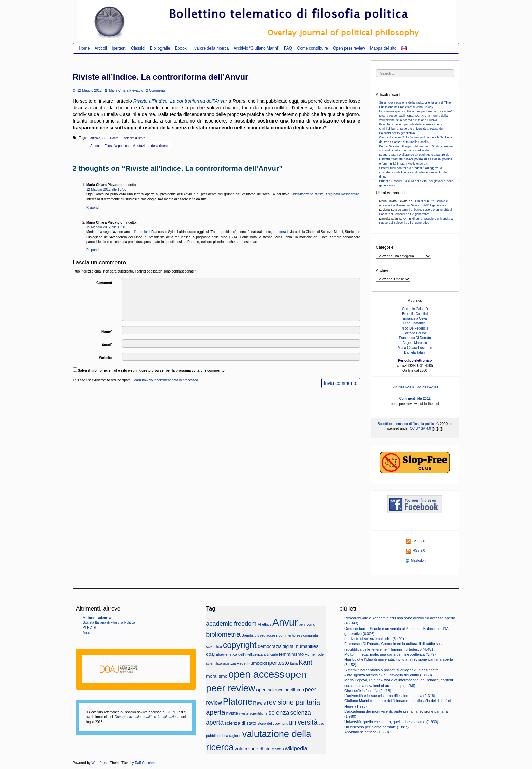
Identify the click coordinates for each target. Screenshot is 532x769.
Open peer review (349, 48)
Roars (114, 138)
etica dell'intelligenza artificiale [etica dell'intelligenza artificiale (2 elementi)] (254, 654)
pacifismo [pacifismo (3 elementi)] (294, 690)
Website (106, 358)
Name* (107, 331)
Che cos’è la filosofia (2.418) (368, 691)
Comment (104, 283)
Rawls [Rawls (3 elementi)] (259, 703)
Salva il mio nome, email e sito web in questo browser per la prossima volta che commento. (152, 370)
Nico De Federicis (415, 328)
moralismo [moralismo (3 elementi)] (217, 676)
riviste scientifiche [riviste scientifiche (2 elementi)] (253, 713)
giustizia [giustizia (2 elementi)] (230, 663)
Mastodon (416, 560)
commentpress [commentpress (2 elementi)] (290, 635)
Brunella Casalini (415, 314)
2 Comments (156, 90)
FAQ (288, 48)
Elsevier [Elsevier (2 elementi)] (222, 654)
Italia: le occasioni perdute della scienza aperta (411, 124)
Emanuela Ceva (415, 318)
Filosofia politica (117, 146)
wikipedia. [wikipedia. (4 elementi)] (297, 748)
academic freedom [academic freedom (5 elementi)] (231, 624)
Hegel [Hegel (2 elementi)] (242, 663)
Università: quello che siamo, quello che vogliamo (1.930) (391, 722)
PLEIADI (89, 628)
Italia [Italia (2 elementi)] (294, 663)
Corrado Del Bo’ (415, 333)
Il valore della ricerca (210, 48)
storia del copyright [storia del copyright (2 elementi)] (272, 723)
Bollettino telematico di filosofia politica (407, 424)
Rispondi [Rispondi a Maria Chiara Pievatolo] (93, 208)
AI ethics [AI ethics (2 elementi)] (264, 624)
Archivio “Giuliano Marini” (256, 48)
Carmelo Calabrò (415, 309)
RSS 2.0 (416, 541)
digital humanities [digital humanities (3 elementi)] (300, 646)
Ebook (181, 48)
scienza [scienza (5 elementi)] (279, 713)
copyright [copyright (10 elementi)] (240, 645)
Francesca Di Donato (415, 338)
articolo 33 (97, 138)
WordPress (100, 763)
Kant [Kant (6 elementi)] (306, 662)
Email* (107, 345)
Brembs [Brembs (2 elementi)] (248, 635)
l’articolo (141, 232)
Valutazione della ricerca (151, 146)
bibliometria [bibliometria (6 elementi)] (223, 634)
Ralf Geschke (145, 763)
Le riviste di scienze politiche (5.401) (374, 639)
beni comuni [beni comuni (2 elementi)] (308, 624)
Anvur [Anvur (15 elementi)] (285, 622)
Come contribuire (312, 48)
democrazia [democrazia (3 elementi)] (270, 646)
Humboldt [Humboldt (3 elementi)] (257, 663)
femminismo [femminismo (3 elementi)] (291, 654)
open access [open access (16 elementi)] (256, 674)
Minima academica (97, 618)
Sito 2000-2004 (403, 387)
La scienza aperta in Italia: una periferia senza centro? (416, 111)
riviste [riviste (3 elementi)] (232, 713)
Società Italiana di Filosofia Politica (109, 623)
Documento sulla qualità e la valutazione (147, 717)
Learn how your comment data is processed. (166, 380)
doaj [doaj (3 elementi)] (210, 654)
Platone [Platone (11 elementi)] (238, 701)
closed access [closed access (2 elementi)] (266, 635)
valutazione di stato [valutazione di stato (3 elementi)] (255, 749)
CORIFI (172, 712)
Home (84, 48)
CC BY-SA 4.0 (420, 428)
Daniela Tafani (415, 352)
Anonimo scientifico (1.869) (367, 732)
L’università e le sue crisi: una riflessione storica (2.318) (390, 696)
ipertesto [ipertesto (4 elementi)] (279, 663)
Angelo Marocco (415, 343)
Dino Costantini (415, 323)
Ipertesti (119, 48)
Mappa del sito (383, 48)
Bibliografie (160, 48)
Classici (138, 48)
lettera (281, 232)
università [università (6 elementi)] (303, 722)
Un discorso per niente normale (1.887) (376, 727)
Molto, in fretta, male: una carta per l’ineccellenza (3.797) (391, 654)
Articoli (101, 48)
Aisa (86, 632)
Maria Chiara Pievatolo (124, 90)
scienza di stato (134, 138)
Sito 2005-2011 (427, 387)
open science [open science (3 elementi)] (270, 690)
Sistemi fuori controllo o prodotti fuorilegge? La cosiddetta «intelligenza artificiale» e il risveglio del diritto (413, 172)
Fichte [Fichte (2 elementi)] (310, 654)
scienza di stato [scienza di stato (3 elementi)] (241, 723)
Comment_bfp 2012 (415, 399)
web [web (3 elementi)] (280, 749)
